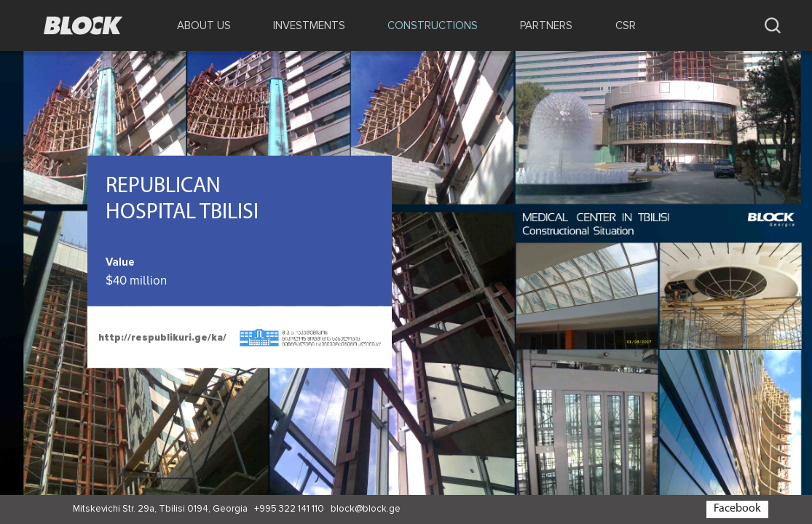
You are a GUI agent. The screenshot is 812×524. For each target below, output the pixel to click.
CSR (626, 25)
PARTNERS (546, 25)
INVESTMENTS (309, 25)
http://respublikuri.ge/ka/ (162, 338)
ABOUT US (204, 25)
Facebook (737, 509)
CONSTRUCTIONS (433, 25)
